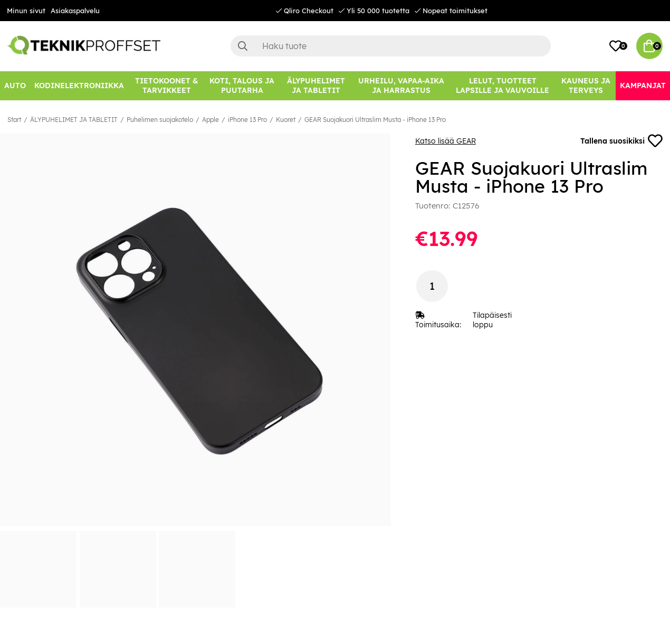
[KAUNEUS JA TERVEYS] (586, 86)
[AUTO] (15, 86)
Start (14, 120)
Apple (210, 120)
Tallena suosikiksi (621, 141)
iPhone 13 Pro (247, 120)
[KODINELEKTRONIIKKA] (79, 86)
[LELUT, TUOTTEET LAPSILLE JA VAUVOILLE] (503, 86)
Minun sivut (26, 11)
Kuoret (286, 120)
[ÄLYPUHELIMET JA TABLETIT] (316, 86)
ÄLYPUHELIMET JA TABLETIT (74, 120)
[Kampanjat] (643, 86)
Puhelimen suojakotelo (160, 120)
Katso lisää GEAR (446, 141)
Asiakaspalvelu (75, 11)
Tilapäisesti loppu (492, 320)
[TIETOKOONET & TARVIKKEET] (167, 86)
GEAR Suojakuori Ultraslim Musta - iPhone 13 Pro (375, 120)
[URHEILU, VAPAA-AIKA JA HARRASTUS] (401, 86)
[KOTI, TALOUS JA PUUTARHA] (242, 86)
